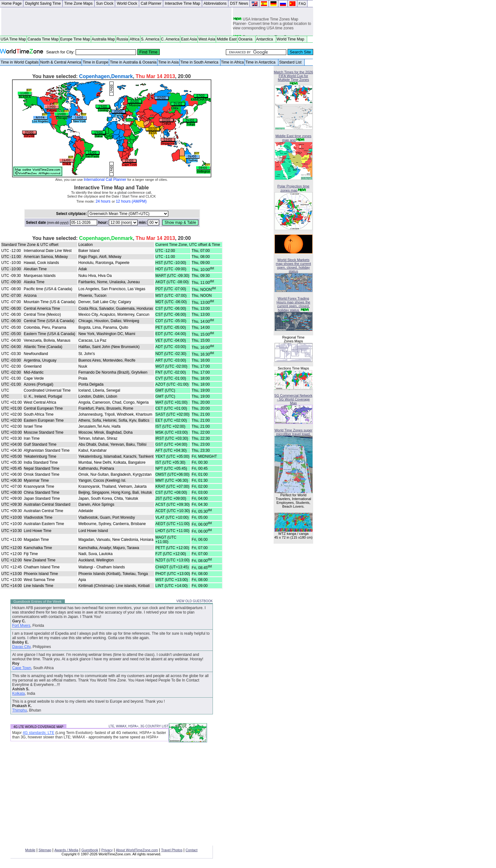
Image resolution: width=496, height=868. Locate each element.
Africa (135, 39)
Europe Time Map (75, 39)
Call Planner (151, 3)
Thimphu (20, 710)
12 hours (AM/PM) (131, 201)
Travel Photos (172, 850)
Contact (192, 850)
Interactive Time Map (182, 3)
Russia (122, 39)
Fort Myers (21, 626)
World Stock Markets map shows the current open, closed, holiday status (293, 266)
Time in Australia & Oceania (133, 62)
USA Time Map (13, 39)
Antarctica (266, 39)
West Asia (207, 39)
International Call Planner (105, 180)
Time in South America (200, 62)
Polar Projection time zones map (294, 188)
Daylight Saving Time (43, 3)
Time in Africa (232, 62)
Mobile (30, 850)
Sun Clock (105, 3)
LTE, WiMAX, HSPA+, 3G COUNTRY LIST (138, 726)
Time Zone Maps (78, 3)
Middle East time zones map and (294, 138)
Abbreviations (215, 3)
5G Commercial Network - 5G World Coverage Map (294, 399)
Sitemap (45, 850)
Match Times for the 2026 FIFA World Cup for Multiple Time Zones (293, 76)
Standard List (291, 62)
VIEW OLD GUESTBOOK (194, 601)
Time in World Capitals (20, 62)
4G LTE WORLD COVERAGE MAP (39, 727)
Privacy (107, 850)
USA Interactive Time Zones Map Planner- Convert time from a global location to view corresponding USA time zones (272, 25)
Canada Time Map (43, 39)
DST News (239, 3)
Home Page (12, 3)
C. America (170, 39)
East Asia (189, 39)
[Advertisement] (116, 21)
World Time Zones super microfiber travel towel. (294, 432)
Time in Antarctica (262, 62)
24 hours (103, 201)
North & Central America (61, 62)
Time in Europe (95, 62)
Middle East (227, 39)
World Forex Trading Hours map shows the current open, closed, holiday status (293, 304)
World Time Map (292, 39)
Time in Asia (168, 62)
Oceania (246, 39)
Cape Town (22, 668)
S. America (150, 39)
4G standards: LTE (39, 733)
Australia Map (103, 39)
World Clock (127, 3)
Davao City (22, 647)
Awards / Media (66, 850)
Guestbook (90, 850)
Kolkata (19, 694)
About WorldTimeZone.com (137, 850)
